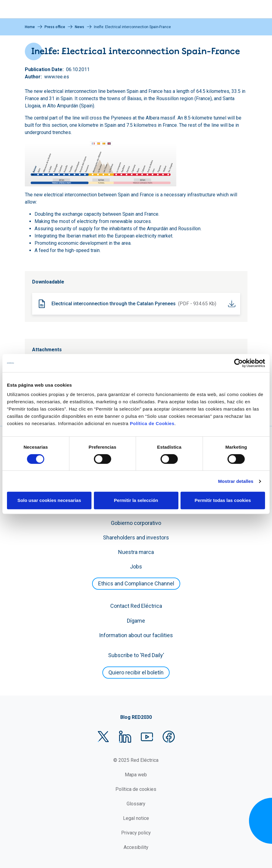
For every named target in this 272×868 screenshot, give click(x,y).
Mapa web (136, 775)
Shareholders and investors (136, 537)
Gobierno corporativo (136, 523)
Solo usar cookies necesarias (49, 500)
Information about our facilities (136, 635)
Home (30, 27)
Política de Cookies (152, 423)
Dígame (136, 621)
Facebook (169, 737)
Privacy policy (136, 833)
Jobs (136, 567)
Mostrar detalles (236, 481)
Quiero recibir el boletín (136, 672)
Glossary (136, 804)
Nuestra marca (136, 552)
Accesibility (136, 847)
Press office (55, 27)
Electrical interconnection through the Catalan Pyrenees (114, 304)
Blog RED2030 (136, 717)
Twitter (103, 737)
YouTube (147, 737)
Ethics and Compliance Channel (136, 583)
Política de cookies (136, 789)
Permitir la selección (136, 500)
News (80, 27)
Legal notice (136, 818)
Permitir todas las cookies (223, 500)
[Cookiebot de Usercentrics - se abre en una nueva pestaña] (239, 363)
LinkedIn (125, 737)
